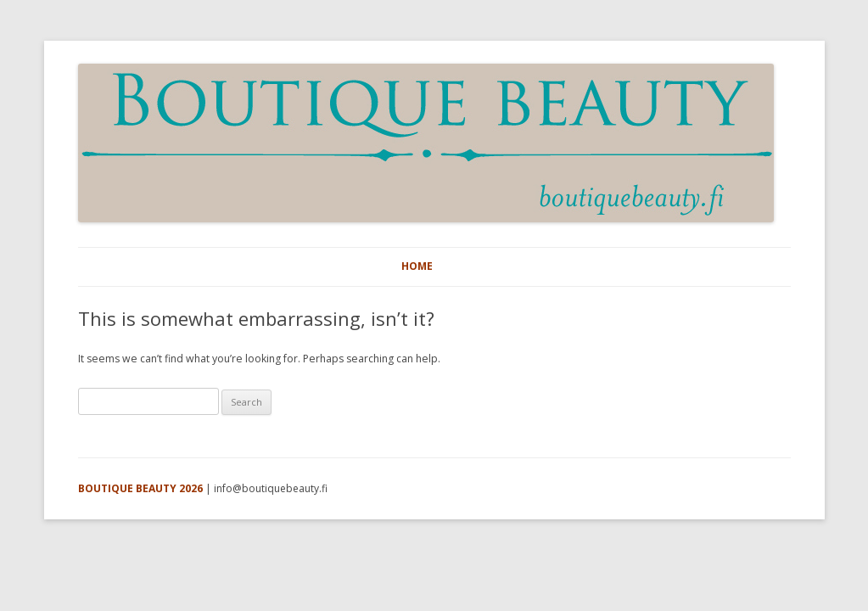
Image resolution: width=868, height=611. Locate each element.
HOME (417, 266)
